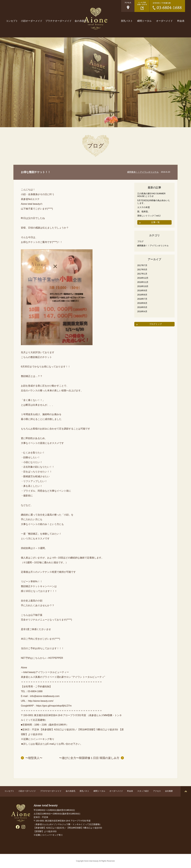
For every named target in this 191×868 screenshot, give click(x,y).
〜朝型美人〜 (34, 758)
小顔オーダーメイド (32, 21)
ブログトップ (155, 324)
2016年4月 (142, 311)
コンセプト (12, 21)
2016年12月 (143, 278)
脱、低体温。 (144, 211)
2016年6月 (142, 303)
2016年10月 (143, 286)
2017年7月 (142, 265)
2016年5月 (142, 307)
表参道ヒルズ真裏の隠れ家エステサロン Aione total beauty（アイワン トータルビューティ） (95, 19)
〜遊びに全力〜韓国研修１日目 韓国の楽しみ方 (89, 758)
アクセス (157, 791)
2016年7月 (142, 299)
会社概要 (169, 791)
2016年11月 (143, 282)
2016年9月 (142, 290)
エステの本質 (144, 207)
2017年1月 (142, 274)
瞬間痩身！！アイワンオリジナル (143, 172)
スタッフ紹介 (143, 791)
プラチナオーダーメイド (58, 21)
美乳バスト (127, 21)
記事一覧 (155, 222)
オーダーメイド (164, 21)
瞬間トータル (144, 21)
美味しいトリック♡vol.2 (149, 216)
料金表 (181, 21)
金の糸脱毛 (81, 21)
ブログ (140, 241)
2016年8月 (142, 295)
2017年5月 (142, 270)
